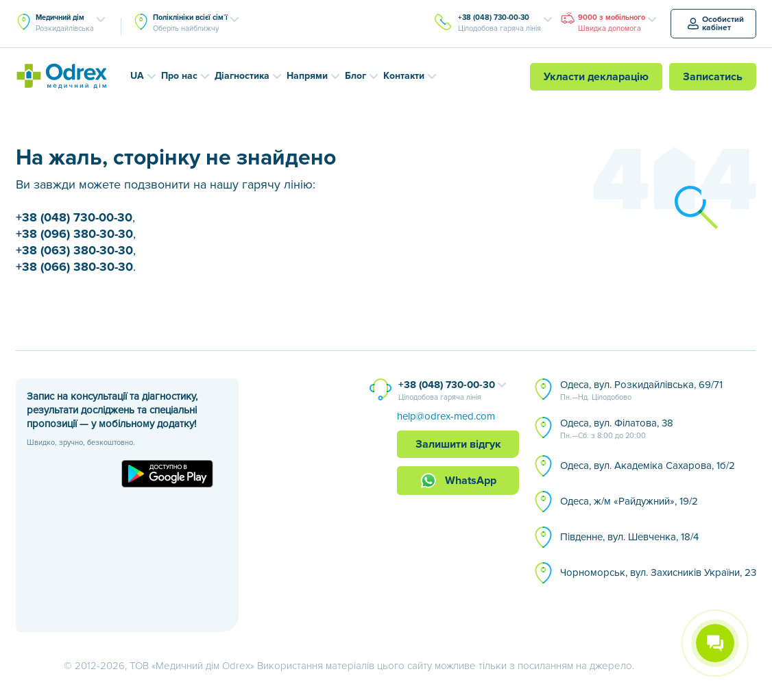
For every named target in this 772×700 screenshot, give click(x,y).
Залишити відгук (458, 444)
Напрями (307, 76)
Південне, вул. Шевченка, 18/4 (629, 537)
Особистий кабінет (716, 24)
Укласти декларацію (596, 77)
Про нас (179, 76)
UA (137, 76)
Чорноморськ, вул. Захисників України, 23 (658, 572)
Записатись (713, 77)
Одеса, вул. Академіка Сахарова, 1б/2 (648, 466)
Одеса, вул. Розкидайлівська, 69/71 (641, 391)
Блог (355, 76)
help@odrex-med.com (446, 416)
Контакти (404, 76)
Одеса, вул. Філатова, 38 (617, 429)
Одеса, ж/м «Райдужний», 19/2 (629, 501)
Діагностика (242, 76)
